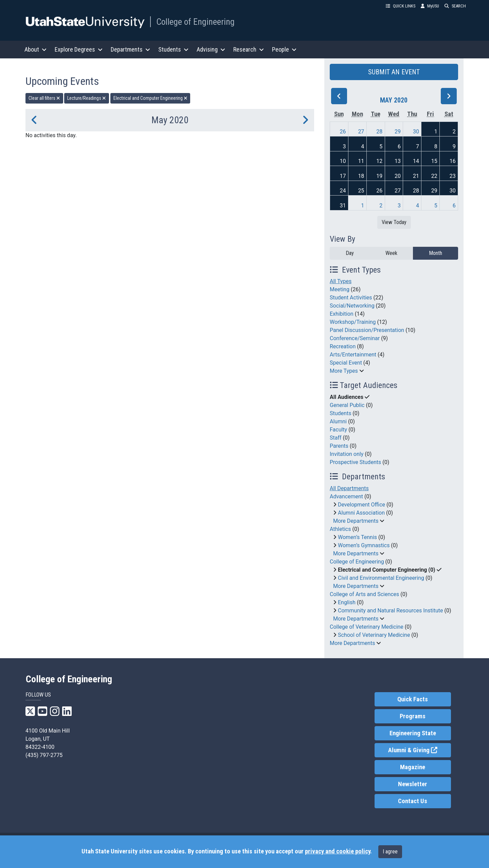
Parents (339, 446)
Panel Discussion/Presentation (367, 330)
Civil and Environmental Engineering (381, 578)
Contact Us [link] (413, 801)
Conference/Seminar (355, 338)
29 (398, 132)
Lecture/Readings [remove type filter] (87, 98)
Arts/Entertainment (353, 355)
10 (343, 161)
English (347, 602)
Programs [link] (413, 716)
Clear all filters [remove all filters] (44, 98)
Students (340, 413)
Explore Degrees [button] (79, 49)
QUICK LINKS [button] (401, 6)
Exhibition (342, 314)
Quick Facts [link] (413, 699)
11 (361, 161)
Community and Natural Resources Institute (391, 611)
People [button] (284, 49)
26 (343, 132)
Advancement (346, 496)
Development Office (361, 505)
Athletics (340, 529)
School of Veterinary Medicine (374, 635)
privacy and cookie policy (338, 851)
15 (434, 161)
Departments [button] (130, 49)
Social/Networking (352, 306)
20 (398, 176)
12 (379, 161)
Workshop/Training (353, 322)
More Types (344, 371)
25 (361, 191)
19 (379, 176)
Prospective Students (355, 462)
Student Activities (351, 298)
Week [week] (391, 253)
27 (361, 132)
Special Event (346, 363)
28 (379, 132)
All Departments (349, 488)
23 (453, 176)
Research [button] (249, 49)
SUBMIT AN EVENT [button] (394, 72)
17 (343, 176)
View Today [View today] (394, 222)
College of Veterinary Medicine (367, 627)
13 (398, 161)
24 (343, 191)
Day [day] (350, 253)
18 (361, 176)
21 (416, 176)
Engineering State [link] (413, 733)
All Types (341, 281)
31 (343, 206)
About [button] (35, 49)
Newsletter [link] (413, 784)
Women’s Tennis (357, 537)
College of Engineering (195, 22)
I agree (390, 852)
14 (416, 161)
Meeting (340, 289)
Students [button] (173, 49)
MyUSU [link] (430, 6)
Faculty (338, 430)
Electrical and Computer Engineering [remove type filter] (150, 98)
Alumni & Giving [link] (420, 750)
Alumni (338, 421)
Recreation (343, 346)
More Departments (356, 521)
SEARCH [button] (455, 6)
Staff (336, 438)
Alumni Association (361, 513)
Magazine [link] (413, 767)
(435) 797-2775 (44, 755)
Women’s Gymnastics (364, 545)
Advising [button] (211, 49)
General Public (347, 405)
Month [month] (436, 253)
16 (453, 161)
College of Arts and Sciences (364, 594)
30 (416, 132)
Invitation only (347, 454)
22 (434, 176)
